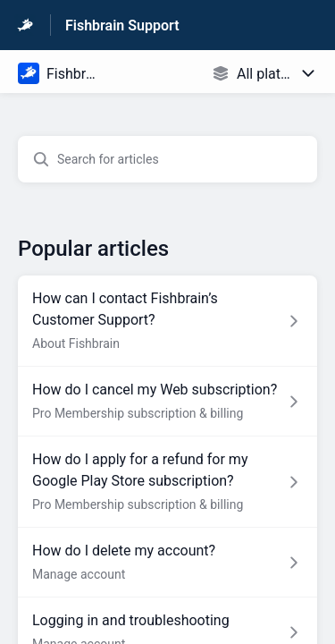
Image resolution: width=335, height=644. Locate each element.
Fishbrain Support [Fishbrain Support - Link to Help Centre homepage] (122, 25)
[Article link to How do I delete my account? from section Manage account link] (167, 563)
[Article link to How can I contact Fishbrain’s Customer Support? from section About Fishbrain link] (167, 321)
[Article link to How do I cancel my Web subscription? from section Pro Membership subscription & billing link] (167, 402)
